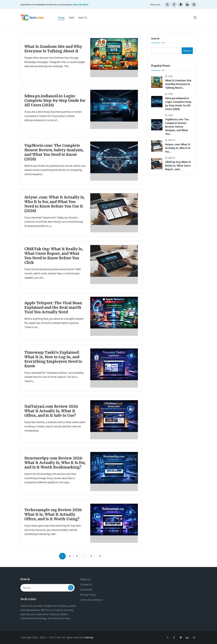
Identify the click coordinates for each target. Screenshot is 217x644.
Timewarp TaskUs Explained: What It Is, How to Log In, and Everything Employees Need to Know (53, 359)
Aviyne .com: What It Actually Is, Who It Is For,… (178, 148)
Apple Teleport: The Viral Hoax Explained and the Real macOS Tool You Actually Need (53, 307)
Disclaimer (86, 590)
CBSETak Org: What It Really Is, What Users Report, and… (178, 166)
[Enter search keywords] (47, 588)
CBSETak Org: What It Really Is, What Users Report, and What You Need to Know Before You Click (54, 256)
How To (172, 140)
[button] (100, 556)
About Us (86, 579)
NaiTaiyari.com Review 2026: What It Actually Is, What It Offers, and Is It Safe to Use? (51, 411)
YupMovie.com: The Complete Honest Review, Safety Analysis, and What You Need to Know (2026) (54, 152)
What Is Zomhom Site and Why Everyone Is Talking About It (53, 49)
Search (155, 39)
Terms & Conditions (91, 600)
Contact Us (86, 584)
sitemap (89, 637)
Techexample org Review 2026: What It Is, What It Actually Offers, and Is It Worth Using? (53, 514)
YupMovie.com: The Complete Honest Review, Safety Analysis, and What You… (177, 127)
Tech (170, 76)
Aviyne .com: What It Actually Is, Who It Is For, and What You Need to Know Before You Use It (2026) (55, 204)
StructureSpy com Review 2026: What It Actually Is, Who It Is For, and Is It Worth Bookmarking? (55, 463)
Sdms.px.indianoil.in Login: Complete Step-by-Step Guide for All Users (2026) (55, 101)
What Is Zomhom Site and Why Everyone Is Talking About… (178, 84)
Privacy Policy (88, 595)
